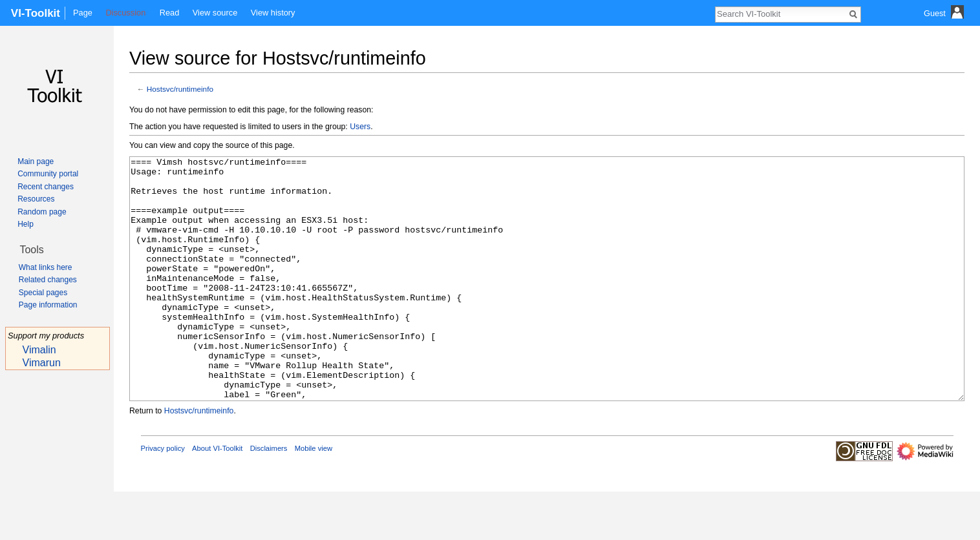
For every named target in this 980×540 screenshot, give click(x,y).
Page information (48, 305)
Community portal (48, 174)
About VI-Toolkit (217, 497)
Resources (36, 199)
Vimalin (39, 350)
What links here (46, 267)
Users (360, 127)
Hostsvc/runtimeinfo (180, 89)
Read (170, 13)
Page (83, 13)
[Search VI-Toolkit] (781, 14)
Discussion (125, 13)
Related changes (48, 280)
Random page (42, 212)
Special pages (43, 293)
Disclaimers (269, 497)
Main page (36, 161)
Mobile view (314, 497)
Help (26, 224)
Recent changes (46, 187)
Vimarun (42, 363)
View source (215, 13)
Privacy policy (163, 497)
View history (273, 13)
